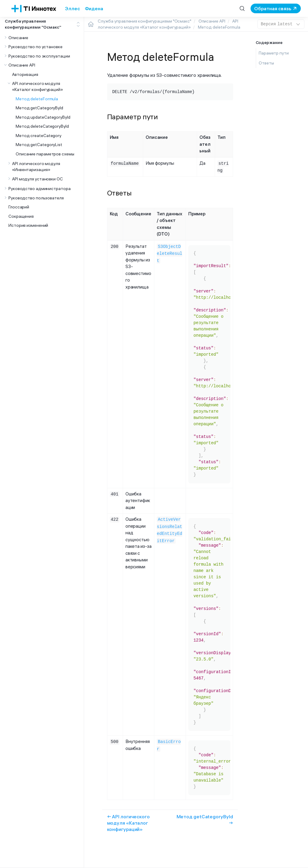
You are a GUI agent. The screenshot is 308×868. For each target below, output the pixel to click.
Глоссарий (19, 207)
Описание (18, 38)
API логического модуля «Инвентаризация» (36, 167)
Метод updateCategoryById (43, 117)
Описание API (22, 65)
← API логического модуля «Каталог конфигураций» (128, 822)
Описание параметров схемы (45, 154)
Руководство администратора (40, 189)
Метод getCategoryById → (205, 819)
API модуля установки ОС (37, 179)
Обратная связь (273, 8)
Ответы (266, 63)
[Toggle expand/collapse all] (78, 24)
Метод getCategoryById (39, 108)
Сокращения (21, 216)
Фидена (94, 8)
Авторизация (25, 74)
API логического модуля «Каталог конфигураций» (37, 86)
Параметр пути (274, 53)
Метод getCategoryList (39, 145)
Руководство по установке (35, 47)
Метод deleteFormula (37, 99)
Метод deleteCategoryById (42, 126)
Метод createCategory (38, 136)
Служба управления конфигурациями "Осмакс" (33, 24)
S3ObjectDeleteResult (169, 252)
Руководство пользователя (36, 198)
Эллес (72, 8)
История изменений (28, 225)
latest (281, 24)
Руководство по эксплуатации (39, 56)
